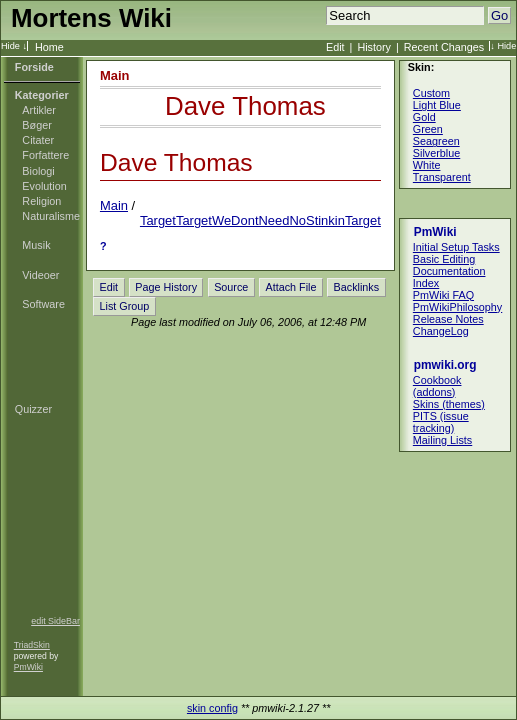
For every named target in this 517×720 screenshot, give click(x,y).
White (427, 165)
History (374, 47)
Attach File (290, 287)
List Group (125, 306)
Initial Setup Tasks (456, 247)
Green (428, 129)
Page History (166, 287)
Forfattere (45, 155)
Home (49, 47)
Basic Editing (444, 259)
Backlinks (357, 287)
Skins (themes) (449, 404)
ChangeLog (441, 331)
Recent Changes (444, 47)
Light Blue (437, 105)
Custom (431, 93)
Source (231, 287)
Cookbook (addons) (437, 386)
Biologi (38, 171)
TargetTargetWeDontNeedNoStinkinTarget (260, 220)
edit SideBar (55, 621)
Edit (335, 47)
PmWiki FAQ (443, 295)
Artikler (39, 110)
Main (115, 75)
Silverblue (436, 153)
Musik (36, 245)
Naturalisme (51, 216)
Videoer (40, 275)
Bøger (36, 125)
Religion (41, 201)
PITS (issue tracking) (441, 422)
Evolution (44, 186)
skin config (212, 708)
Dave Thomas (245, 106)
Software (43, 304)
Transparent (442, 177)
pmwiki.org (445, 365)
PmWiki (28, 667)
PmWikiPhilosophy (457, 307)
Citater (38, 140)
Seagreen (436, 141)
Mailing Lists (442, 440)
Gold (424, 117)
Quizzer (33, 409)
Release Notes (448, 319)
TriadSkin (32, 645)
